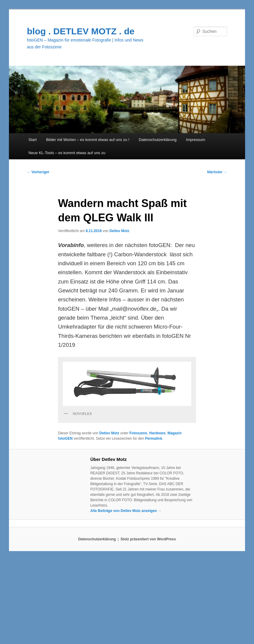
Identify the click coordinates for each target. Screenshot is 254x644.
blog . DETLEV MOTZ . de (81, 31)
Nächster (217, 172)
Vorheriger (38, 172)
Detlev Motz (119, 231)
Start (32, 140)
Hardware (157, 433)
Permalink (153, 438)
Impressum (195, 140)
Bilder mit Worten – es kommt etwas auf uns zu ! (88, 140)
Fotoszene (138, 433)
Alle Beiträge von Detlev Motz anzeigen (126, 511)
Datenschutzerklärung (157, 140)
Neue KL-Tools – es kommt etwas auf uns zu (67, 153)
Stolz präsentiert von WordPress (148, 539)
